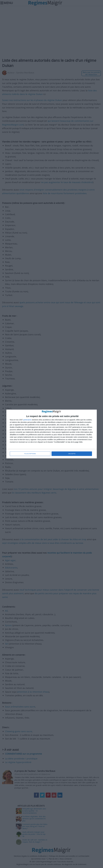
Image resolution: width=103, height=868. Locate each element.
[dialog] (52, 434)
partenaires (27, 420)
